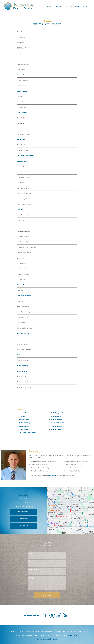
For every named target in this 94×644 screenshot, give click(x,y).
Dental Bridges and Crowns (59, 413)
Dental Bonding (22, 91)
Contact (77, 6)
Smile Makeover (22, 355)
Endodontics (21, 140)
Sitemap (40, 639)
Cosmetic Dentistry (23, 75)
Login (55, 639)
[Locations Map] (70, 510)
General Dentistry (23, 161)
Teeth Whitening (22, 366)
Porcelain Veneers (23, 285)
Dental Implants (22, 113)
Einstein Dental (73, 635)
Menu (87, 6)
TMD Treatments (56, 426)
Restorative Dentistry (24, 296)
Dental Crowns (22, 102)
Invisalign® (20, 210)
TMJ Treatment (22, 371)
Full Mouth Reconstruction (26, 156)
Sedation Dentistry (23, 333)
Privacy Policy (48, 639)
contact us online (53, 476)
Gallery (50, 6)
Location (69, 6)
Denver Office (24, 495)
